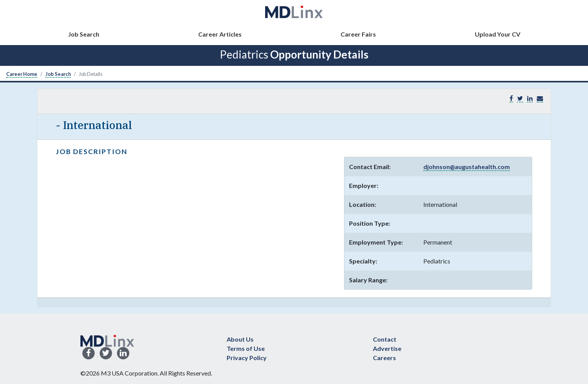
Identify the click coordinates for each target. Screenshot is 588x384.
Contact (385, 339)
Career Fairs (358, 34)
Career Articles (220, 34)
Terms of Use (246, 348)
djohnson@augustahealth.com (467, 167)
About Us (240, 339)
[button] (540, 98)
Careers (384, 358)
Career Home (22, 74)
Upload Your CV (498, 34)
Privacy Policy (247, 358)
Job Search (84, 34)
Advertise (387, 348)
